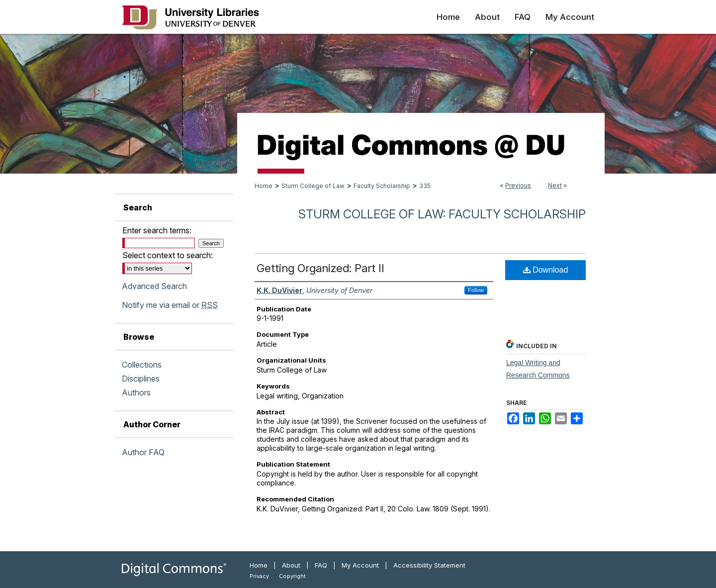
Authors (136, 392)
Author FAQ (143, 452)
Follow (476, 290)
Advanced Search (154, 286)
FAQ (321, 565)
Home (264, 186)
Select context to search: (168, 255)
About (291, 565)
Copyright (292, 576)
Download (546, 270)
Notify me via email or (170, 305)
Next (555, 185)
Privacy (259, 576)
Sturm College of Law (313, 186)
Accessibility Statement (429, 565)
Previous (518, 185)
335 (425, 186)
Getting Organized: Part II (320, 268)
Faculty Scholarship (382, 186)
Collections (142, 365)
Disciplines (141, 379)
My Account (360, 565)
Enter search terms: (157, 230)
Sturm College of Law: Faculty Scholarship (442, 214)
